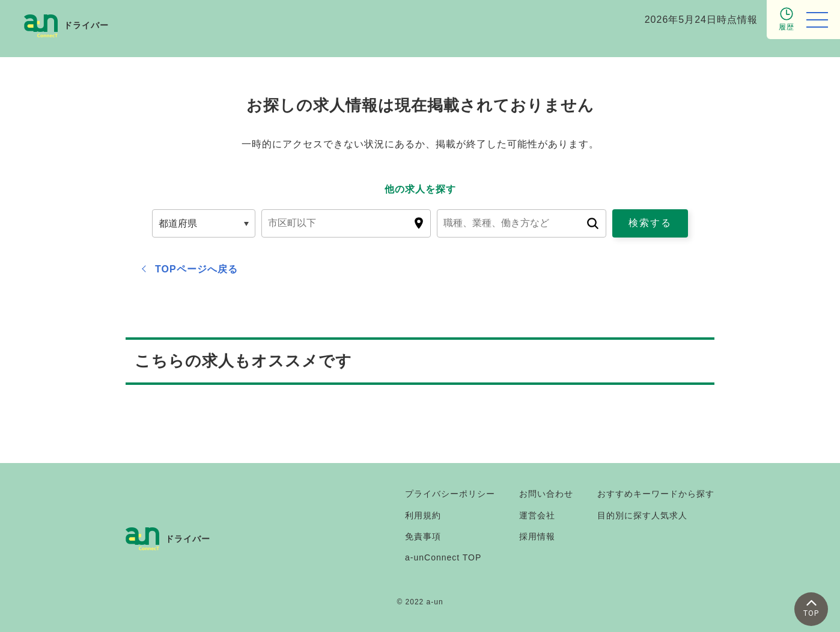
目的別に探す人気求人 (642, 515)
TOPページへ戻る (196, 269)
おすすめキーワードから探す (656, 494)
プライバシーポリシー (450, 494)
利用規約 (423, 515)
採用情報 (537, 536)
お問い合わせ (546, 494)
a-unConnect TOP (443, 557)
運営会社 (537, 515)
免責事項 (423, 536)
